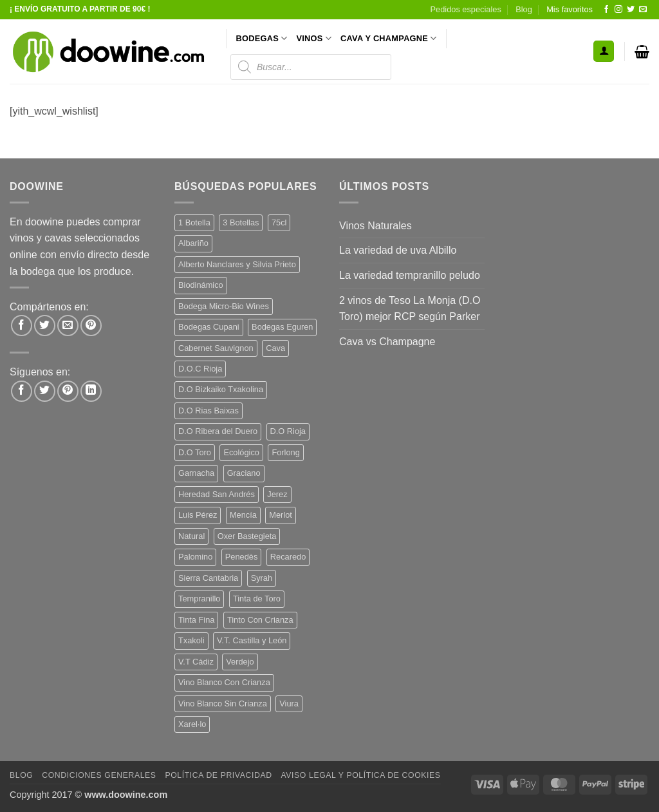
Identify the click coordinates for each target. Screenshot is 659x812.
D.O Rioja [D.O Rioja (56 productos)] (288, 431)
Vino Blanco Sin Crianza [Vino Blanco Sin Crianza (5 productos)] (223, 703)
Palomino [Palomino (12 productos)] (195, 557)
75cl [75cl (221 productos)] (279, 222)
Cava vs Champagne (387, 342)
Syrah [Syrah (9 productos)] (262, 578)
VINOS (314, 38)
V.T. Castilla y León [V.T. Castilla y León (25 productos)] (252, 640)
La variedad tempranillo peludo (410, 275)
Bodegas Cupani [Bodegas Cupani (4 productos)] (209, 327)
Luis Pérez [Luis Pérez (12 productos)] (198, 515)
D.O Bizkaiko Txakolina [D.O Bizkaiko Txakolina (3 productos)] (221, 389)
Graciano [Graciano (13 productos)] (244, 473)
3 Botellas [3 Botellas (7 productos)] (241, 222)
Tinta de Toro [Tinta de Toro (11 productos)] (257, 599)
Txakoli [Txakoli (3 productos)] (191, 640)
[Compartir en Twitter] (45, 326)
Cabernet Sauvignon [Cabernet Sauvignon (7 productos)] (216, 348)
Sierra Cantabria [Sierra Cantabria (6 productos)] (208, 578)
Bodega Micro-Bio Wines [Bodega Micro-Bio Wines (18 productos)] (224, 306)
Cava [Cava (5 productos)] (275, 348)
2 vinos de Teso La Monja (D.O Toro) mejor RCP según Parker (410, 309)
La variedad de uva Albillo (398, 250)
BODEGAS (262, 38)
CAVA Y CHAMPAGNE (389, 38)
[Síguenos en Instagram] (618, 10)
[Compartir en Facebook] (22, 326)
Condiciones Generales (99, 775)
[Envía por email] (68, 326)
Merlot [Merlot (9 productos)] (281, 515)
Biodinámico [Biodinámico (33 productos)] (201, 285)
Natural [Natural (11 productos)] (191, 536)
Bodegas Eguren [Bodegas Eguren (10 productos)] (282, 327)
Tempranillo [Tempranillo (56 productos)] (199, 599)
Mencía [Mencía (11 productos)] (243, 515)
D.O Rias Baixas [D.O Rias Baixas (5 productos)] (209, 411)
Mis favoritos (570, 9)
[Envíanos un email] (643, 10)
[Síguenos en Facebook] (606, 10)
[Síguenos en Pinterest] (68, 391)
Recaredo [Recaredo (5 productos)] (288, 557)
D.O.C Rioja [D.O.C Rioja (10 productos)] (200, 369)
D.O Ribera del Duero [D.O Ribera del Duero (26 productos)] (218, 431)
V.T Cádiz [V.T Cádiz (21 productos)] (196, 662)
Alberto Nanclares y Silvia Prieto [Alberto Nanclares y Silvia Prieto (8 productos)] (237, 264)
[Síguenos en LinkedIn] (91, 391)
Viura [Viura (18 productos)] (289, 703)
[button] (604, 51)
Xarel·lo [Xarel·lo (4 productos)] (192, 724)
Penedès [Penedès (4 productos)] (242, 557)
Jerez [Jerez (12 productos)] (277, 494)
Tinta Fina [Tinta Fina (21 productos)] (196, 620)
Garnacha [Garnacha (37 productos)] (196, 473)
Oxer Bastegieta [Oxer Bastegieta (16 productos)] (247, 536)
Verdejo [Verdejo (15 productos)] (240, 662)
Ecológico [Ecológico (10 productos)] (241, 452)
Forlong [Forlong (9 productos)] (285, 452)
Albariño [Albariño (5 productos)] (193, 243)
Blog (524, 9)
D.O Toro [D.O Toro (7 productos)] (195, 452)
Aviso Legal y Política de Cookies (360, 775)
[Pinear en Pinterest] (91, 326)
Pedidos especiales (466, 9)
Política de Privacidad (218, 775)
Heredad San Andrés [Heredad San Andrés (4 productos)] (217, 494)
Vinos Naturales (376, 226)
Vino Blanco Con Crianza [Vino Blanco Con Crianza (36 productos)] (224, 682)
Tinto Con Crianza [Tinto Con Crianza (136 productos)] (260, 620)
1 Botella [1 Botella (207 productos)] (194, 222)
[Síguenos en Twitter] (631, 10)
